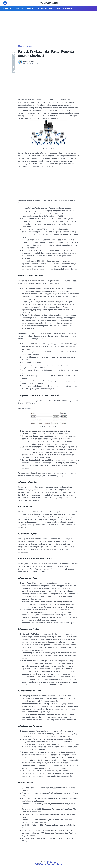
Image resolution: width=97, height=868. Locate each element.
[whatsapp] (14, 63)
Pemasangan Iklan (53, 864)
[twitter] (14, 59)
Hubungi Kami (41, 864)
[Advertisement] (48, 28)
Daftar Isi (62, 864)
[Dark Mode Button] (93, 3)
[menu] (5, 3)
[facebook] (14, 55)
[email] (14, 71)
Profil (34, 864)
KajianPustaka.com (49, 3)
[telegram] (14, 67)
